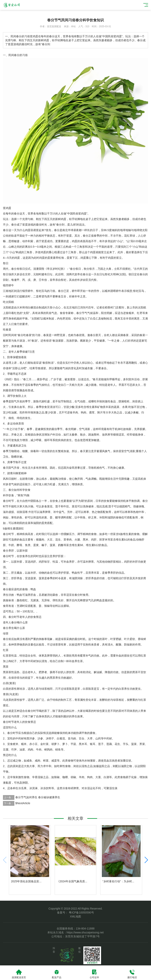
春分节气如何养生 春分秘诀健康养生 (38, 797)
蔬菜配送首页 (19, 974)
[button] (146, 860)
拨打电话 (132, 974)
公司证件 (94, 974)
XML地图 (76, 916)
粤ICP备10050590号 (81, 913)
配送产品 (57, 974)
